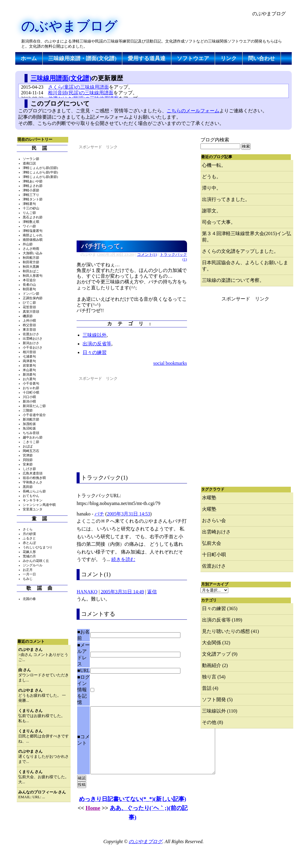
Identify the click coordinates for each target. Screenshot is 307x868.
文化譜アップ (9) (220, 654)
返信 (152, 592)
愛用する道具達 (147, 58)
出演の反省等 (97, 344)
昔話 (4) (210, 688)
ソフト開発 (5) (217, 700)
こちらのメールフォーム (193, 111)
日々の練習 (95, 352)
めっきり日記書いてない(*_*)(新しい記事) (133, 812)
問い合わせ (262, 58)
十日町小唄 (214, 555)
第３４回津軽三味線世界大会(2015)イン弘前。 (247, 237)
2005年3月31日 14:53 (128, 514)
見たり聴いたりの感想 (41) (231, 631)
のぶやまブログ (69, 26)
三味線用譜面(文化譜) (61, 78)
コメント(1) (147, 255)
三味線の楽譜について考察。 (233, 280)
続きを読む (123, 559)
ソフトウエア (193, 58)
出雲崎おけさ (216, 532)
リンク (229, 58)
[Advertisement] (124, 66)
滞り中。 (212, 188)
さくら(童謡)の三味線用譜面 (79, 87)
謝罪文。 (212, 211)
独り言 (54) (214, 677)
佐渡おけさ (214, 566)
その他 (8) (213, 722)
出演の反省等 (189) (222, 620)
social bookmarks (170, 363)
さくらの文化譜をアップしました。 (240, 251)
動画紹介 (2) (215, 665)
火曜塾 (209, 509)
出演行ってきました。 (226, 199)
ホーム (29, 58)
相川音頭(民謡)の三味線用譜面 (81, 93)
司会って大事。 (219, 222)
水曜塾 (209, 498)
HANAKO (87, 592)
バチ (99, 514)
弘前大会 (212, 543)
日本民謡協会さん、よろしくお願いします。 (245, 266)
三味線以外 (95, 335)
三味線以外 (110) (220, 711)
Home (93, 821)
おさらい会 (214, 520)
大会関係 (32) (216, 643)
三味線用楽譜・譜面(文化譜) (82, 58)
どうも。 (212, 177)
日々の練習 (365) (220, 608)
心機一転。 (214, 165)
